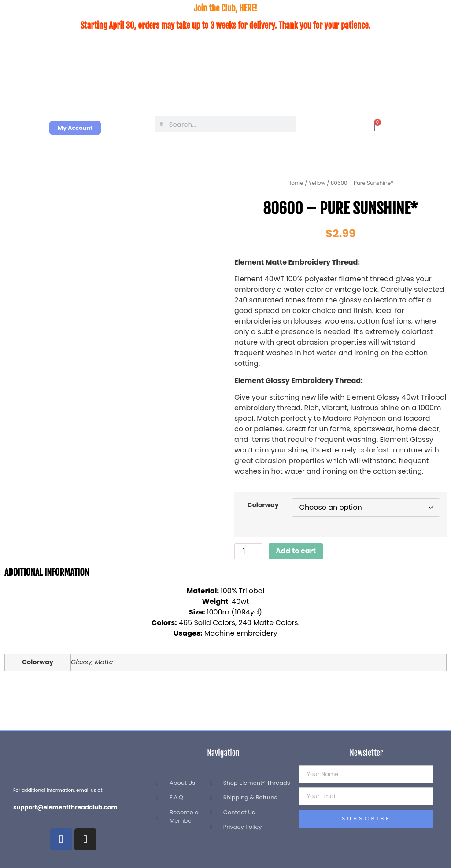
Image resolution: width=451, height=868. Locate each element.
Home (296, 183)
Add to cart (296, 551)
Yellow (317, 183)
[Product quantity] (248, 551)
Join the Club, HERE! (225, 8)
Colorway (263, 505)
